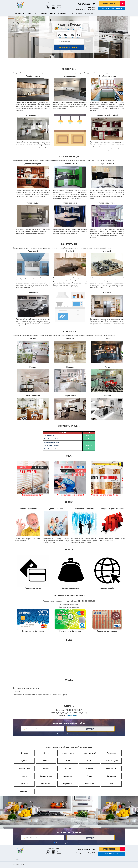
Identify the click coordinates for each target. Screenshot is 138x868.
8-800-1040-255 (87, 4)
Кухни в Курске (18, 13)
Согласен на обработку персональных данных (70, 843)
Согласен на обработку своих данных (70, 734)
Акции (36, 13)
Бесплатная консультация (112, 8)
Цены (29, 13)
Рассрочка (62, 13)
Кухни (18, 859)
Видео (71, 13)
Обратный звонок (112, 854)
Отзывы (79, 13)
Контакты (89, 13)
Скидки (44, 13)
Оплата (52, 13)
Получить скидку (69, 48)
